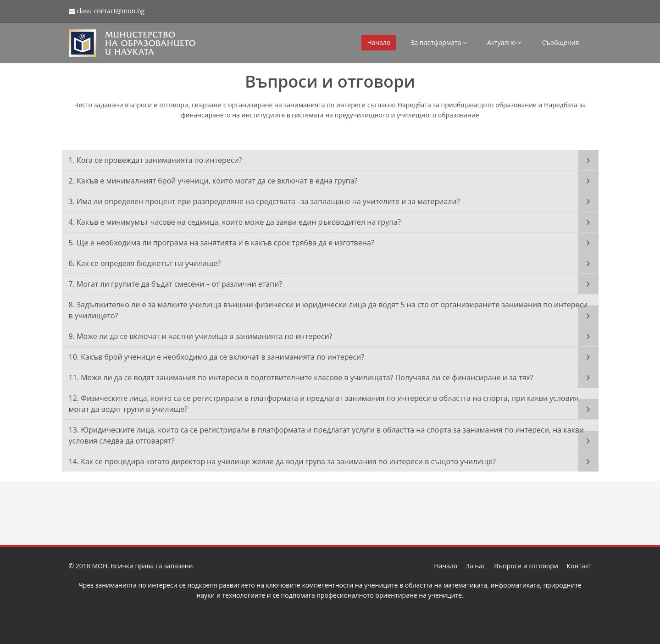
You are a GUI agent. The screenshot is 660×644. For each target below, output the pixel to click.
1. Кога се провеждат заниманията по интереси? (155, 160)
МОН (100, 566)
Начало (379, 42)
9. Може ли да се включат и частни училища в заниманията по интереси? (201, 336)
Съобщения (560, 42)
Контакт (579, 566)
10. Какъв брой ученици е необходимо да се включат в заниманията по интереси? (217, 357)
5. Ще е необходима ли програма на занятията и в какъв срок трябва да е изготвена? (222, 243)
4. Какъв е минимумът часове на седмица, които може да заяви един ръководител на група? (235, 222)
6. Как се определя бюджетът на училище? (145, 263)
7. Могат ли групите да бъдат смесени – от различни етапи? (176, 284)
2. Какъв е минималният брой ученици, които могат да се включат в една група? (213, 181)
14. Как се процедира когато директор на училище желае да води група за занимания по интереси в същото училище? (282, 461)
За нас (476, 566)
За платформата (439, 42)
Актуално (504, 42)
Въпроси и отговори (526, 566)
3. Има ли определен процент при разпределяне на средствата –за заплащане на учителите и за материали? (264, 201)
